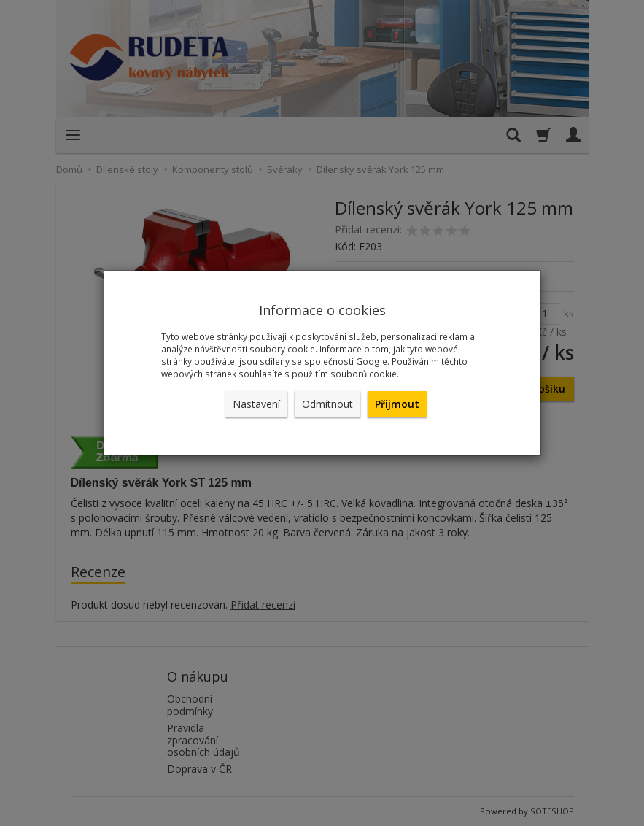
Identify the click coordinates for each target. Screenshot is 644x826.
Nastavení (256, 404)
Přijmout (397, 404)
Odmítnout (327, 404)
